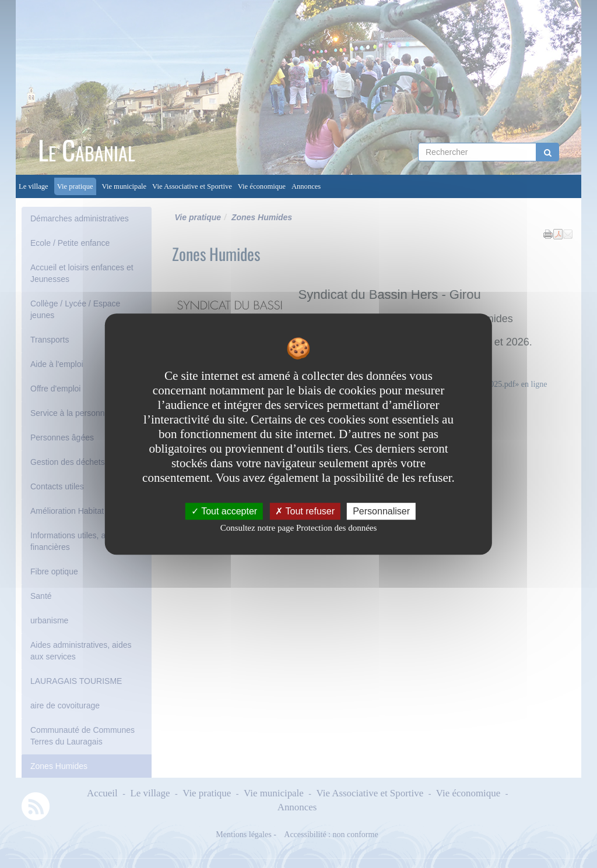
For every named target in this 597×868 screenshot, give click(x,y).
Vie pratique (75, 186)
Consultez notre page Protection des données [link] (299, 528)
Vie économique (262, 186)
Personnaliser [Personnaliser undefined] (381, 511)
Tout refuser (305, 511)
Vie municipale (124, 186)
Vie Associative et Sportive (192, 186)
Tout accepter (224, 511)
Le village (34, 186)
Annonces (306, 186)
